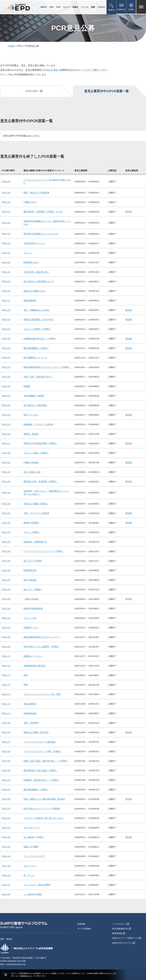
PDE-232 (6, 272)
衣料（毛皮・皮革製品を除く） (38, 375)
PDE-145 (6, 727)
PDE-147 (6, 877)
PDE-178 (6, 633)
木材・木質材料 (31, 717)
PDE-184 (6, 604)
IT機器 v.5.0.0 (30, 203)
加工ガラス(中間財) (33, 557)
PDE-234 (6, 319)
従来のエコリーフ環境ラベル (127, 930)
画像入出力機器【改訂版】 (36, 727)
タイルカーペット (32, 821)
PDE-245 (6, 223)
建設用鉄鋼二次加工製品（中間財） (41, 764)
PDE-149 (6, 849)
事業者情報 (119, 926)
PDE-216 (6, 413)
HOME (11, 47)
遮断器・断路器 (31, 432)
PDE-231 (6, 309)
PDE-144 (6, 868)
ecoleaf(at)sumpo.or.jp (16, 957)
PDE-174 (6, 689)
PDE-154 (6, 821)
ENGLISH (101, 7)
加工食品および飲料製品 (35, 404)
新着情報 (81, 916)
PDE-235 (6, 203)
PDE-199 (6, 451)
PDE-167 (6, 736)
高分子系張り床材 (32, 469)
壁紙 (26, 680)
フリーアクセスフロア (34, 849)
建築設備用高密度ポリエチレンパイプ (42, 633)
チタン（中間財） (32, 529)
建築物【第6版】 (32, 520)
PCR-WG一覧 (34, 92)
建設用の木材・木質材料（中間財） (41, 479)
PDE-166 (6, 746)
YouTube (24, 965)
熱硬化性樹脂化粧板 (33, 604)
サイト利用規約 (84, 921)
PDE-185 (6, 576)
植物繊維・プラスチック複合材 (38, 422)
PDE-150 (6, 830)
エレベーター (30, 859)
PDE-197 (6, 520)
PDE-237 (6, 212)
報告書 (129, 212)
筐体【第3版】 (31, 576)
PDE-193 (6, 490)
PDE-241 (6, 253)
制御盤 (27, 385)
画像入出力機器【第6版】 (36, 501)
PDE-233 (6, 290)
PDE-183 (6, 623)
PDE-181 (6, 661)
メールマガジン (121, 916)
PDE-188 (6, 567)
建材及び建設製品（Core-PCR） (39, 319)
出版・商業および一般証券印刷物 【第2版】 (45, 793)
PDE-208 (6, 404)
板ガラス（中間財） (33, 585)
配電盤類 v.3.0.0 (31, 262)
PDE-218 (6, 356)
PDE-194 (6, 557)
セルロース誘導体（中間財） (37, 328)
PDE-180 (6, 642)
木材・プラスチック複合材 (36, 510)
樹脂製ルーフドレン (33, 651)
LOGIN (131, 7)
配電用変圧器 (30, 567)
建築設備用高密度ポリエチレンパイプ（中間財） (47, 366)
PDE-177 (6, 670)
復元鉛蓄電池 (30, 699)
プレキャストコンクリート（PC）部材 (42, 689)
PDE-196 (6, 479)
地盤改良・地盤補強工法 (35, 538)
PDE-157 (6, 802)
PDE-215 (6, 422)
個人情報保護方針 (122, 921)
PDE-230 (6, 193)
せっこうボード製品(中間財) (37, 877)
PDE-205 (6, 375)
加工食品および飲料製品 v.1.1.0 (39, 281)
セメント (28, 253)
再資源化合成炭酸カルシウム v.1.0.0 (41, 234)
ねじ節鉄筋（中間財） (34, 830)
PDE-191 (6, 510)
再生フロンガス (31, 413)
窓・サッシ (29, 868)
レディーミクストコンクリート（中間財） (44, 548)
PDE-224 (6, 347)
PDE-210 (6, 394)
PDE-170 (6, 680)
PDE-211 (6, 441)
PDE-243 (6, 234)
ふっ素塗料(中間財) (33, 887)
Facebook (7, 965)
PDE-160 (6, 812)
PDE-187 (6, 469)
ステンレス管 (30, 614)
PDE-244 (6, 182)
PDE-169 (6, 755)
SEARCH (111, 7)
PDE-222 (6, 366)
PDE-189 (6, 585)
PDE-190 (6, 548)
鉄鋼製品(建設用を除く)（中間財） (40, 338)
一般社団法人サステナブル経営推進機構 (27, 941)
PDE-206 (6, 432)
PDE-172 (6, 708)
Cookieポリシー (26, 976)
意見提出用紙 (50, 71)
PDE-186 (6, 595)
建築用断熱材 (30, 300)
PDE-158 (6, 793)
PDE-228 (6, 281)
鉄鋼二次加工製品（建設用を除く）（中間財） (46, 755)
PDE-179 (6, 651)
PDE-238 (6, 262)
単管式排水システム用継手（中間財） (42, 642)
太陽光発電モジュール (34, 243)
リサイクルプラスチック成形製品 (40, 736)
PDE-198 (6, 501)
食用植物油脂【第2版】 (35, 661)
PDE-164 (6, 717)
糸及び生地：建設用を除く (36, 272)
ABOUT (43, 7)
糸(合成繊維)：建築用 (34, 394)
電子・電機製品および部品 (36, 309)
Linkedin (41, 965)
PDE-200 (6, 460)
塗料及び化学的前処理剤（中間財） (41, 441)
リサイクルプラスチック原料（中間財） (43, 746)
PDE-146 (6, 887)
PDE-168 (6, 764)
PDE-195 (6, 529)
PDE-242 (6, 243)
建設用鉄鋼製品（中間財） (36, 347)
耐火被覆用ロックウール (35, 356)
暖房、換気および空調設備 (36, 193)
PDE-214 (6, 385)
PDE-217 (6, 300)
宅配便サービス (31, 623)
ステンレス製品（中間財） (36, 451)
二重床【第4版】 (32, 595)
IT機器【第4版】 (32, 460)
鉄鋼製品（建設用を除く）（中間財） (42, 774)
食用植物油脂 (30, 708)
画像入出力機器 (31, 840)
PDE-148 (6, 859)
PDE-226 (6, 338)
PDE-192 (6, 538)
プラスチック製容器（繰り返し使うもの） (44, 812)
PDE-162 (6, 783)
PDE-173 (6, 699)
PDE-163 (6, 774)
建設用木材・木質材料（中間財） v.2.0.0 (43, 212)
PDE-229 (6, 328)
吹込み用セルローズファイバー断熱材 (42, 802)
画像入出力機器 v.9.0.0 (34, 290)
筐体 (26, 670)
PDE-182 (6, 614)
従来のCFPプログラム (124, 935)
